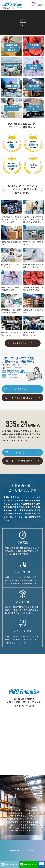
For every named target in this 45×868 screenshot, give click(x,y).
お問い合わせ (23, 389)
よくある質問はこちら (23, 343)
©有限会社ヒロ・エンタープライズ (22, 850)
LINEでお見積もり (23, 398)
